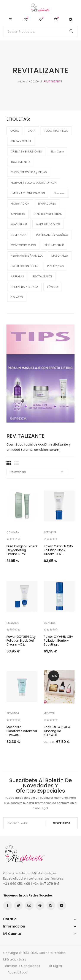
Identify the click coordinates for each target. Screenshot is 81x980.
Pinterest (40, 906)
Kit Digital (56, 966)
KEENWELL (50, 713)
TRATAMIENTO (20, 162)
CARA (32, 131)
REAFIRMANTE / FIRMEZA (27, 256)
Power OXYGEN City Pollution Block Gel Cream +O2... (21, 641)
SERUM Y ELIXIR (54, 245)
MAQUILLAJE (19, 224)
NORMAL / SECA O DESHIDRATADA (34, 183)
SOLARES (17, 297)
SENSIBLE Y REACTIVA (48, 214)
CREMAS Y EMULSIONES (26, 152)
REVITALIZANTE (42, 276)
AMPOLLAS (18, 214)
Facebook (8, 906)
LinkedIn (62, 906)
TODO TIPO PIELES (56, 131)
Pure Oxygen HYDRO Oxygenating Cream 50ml (22, 550)
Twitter (18, 906)
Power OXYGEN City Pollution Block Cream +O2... (58, 550)
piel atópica (55, 266)
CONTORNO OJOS (23, 245)
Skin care (57, 152)
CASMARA (13, 533)
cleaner (59, 193)
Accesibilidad (17, 972)
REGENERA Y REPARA (25, 287)
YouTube (29, 906)
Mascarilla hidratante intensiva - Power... (22, 731)
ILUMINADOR (19, 235)
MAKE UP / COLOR (48, 224)
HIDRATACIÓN (20, 204)
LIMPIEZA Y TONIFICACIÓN (28, 193)
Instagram (51, 906)
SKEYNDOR (50, 533)
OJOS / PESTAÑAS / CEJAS (29, 172)
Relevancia (37, 472)
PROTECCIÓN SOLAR (25, 266)
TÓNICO (52, 287)
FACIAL (14, 131)
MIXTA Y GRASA (21, 141)
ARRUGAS (17, 276)
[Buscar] (40, 31)
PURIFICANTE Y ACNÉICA (52, 235)
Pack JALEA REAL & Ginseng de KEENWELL (57, 731)
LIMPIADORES (47, 204)
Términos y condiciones (22, 966)
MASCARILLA (60, 256)
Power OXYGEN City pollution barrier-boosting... (58, 641)
